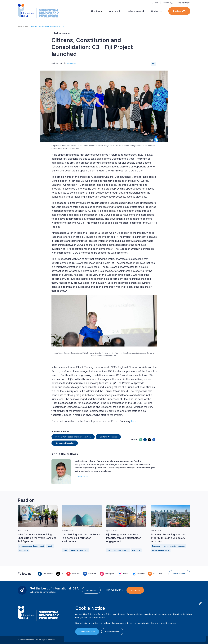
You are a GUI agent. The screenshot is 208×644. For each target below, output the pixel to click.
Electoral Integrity (121, 550)
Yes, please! (91, 590)
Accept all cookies (87, 632)
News (27, 27)
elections (136, 550)
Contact (155, 11)
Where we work (136, 11)
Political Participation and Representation (73, 437)
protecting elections (161, 550)
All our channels (179, 574)
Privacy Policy (105, 614)
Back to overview (62, 33)
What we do (115, 11)
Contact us (135, 590)
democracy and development (32, 546)
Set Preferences (112, 632)
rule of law (24, 550)
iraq (65, 550)
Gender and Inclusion (65, 443)
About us (95, 11)
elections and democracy (174, 546)
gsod (50, 546)
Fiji (153, 64)
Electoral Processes (108, 437)
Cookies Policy (86, 614)
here (134, 421)
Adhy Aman (71, 63)
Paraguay (156, 546)
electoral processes (79, 550)
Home (20, 27)
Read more (83, 476)
